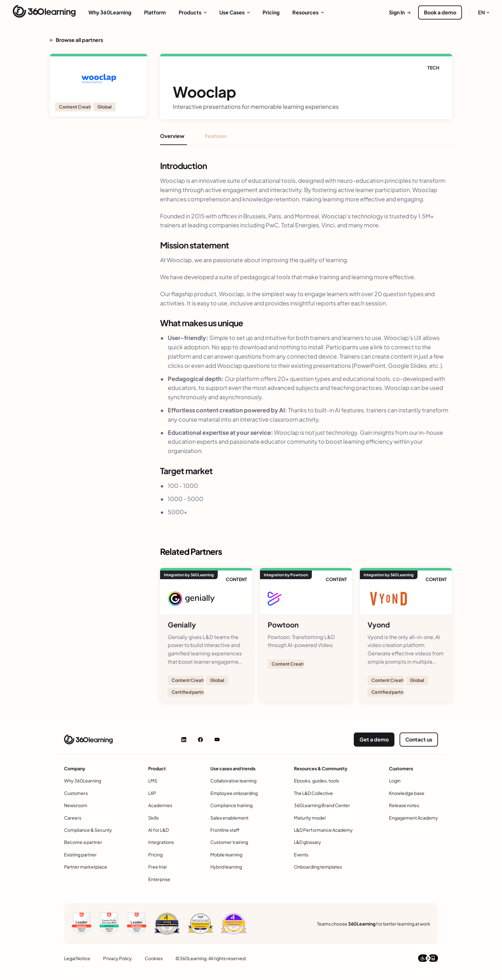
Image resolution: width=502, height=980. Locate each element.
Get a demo (374, 739)
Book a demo (440, 12)
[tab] (174, 139)
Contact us (419, 739)
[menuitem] (110, 12)
